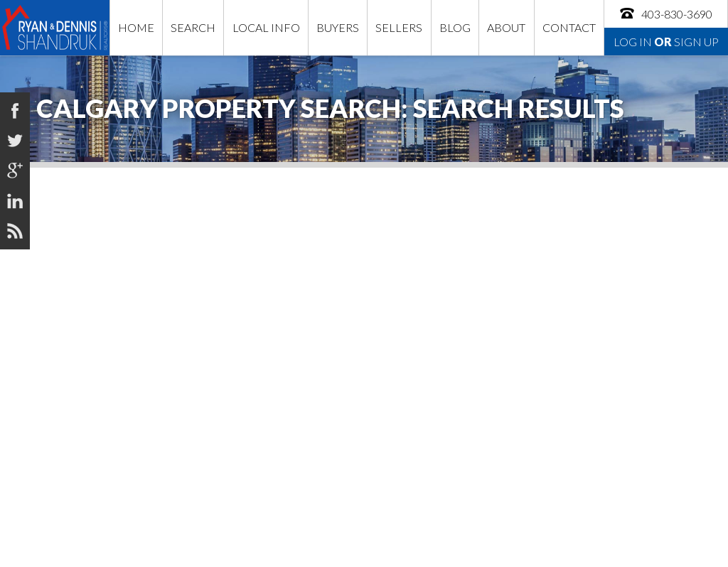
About (506, 27)
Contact (569, 27)
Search (193, 27)
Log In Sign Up (666, 42)
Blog (455, 27)
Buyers (338, 27)
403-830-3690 (665, 13)
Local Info (266, 27)
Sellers (399, 27)
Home (136, 27)
